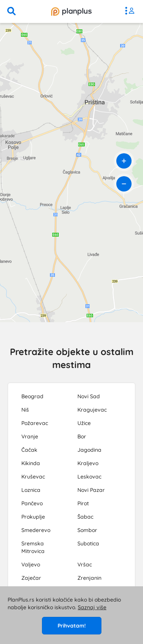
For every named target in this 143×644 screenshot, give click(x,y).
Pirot (83, 503)
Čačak (29, 450)
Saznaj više (92, 607)
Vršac (85, 565)
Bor (82, 436)
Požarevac (35, 423)
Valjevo (31, 565)
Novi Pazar (91, 490)
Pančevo (32, 503)
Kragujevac (92, 410)
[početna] (71, 11)
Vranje (30, 436)
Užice (84, 423)
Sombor (87, 530)
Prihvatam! (72, 626)
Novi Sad (89, 396)
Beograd (32, 396)
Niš (25, 410)
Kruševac (33, 477)
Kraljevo (88, 463)
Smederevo (36, 530)
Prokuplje (33, 517)
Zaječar (31, 578)
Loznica (31, 490)
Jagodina (89, 450)
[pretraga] (11, 11)
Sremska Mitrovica (33, 547)
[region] (71, 173)
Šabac (85, 517)
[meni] (132, 11)
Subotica (88, 543)
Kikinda (31, 463)
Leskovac (89, 477)
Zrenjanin (89, 578)
